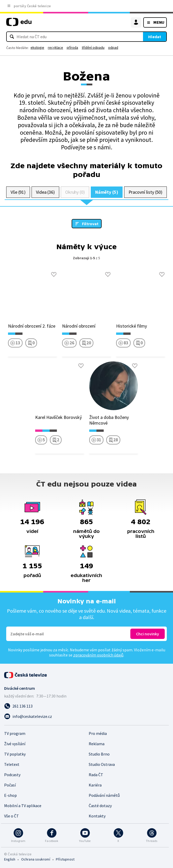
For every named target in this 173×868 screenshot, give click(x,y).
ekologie (37, 47)
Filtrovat (90, 224)
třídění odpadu (93, 47)
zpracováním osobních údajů (98, 655)
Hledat (155, 37)
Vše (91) (18, 192)
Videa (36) (45, 192)
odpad (113, 47)
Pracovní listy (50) (146, 192)
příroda (72, 47)
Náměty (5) (107, 192)
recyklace (55, 47)
